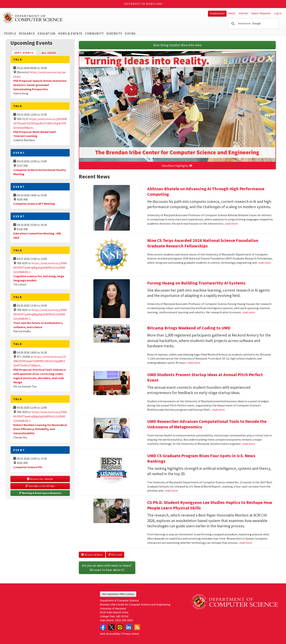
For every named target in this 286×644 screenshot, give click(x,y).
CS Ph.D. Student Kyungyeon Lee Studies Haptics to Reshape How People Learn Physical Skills (210, 505)
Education (47, 33)
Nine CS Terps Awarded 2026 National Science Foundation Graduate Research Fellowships (203, 243)
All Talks (49, 53)
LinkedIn (129, 627)
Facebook (103, 627)
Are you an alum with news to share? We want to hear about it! (107, 568)
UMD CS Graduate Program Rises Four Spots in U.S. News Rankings (201, 458)
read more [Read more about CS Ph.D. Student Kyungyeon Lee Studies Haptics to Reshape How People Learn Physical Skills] (246, 543)
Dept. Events (26, 52)
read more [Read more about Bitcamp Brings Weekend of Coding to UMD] (194, 363)
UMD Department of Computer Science (33, 18)
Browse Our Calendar (40, 479)
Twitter (111, 627)
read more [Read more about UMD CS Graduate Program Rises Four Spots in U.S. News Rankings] (171, 490)
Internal (243, 13)
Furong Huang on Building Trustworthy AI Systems (196, 283)
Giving (130, 33)
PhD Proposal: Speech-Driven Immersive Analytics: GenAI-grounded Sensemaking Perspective (40, 85)
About (232, 13)
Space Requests (261, 13)
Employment (217, 14)
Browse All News (92, 555)
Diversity (114, 33)
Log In (278, 13)
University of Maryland (143, 4)
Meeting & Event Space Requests (40, 493)
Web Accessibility (110, 634)
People (10, 33)
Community (94, 33)
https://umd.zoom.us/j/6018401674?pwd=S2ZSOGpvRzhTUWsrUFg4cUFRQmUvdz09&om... (40, 123)
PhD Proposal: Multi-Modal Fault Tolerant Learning (35, 134)
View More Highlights (177, 166)
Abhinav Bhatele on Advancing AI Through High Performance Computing (206, 191)
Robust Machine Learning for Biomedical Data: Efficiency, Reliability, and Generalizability (40, 429)
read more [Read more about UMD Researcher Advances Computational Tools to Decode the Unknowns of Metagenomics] (249, 444)
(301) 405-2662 (124, 620)
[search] (253, 24)
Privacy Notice (131, 634)
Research (27, 33)
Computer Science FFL (28, 467)
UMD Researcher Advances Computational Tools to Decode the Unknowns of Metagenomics (207, 424)
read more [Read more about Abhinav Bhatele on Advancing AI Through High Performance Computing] (231, 223)
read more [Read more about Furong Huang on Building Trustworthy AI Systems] (249, 312)
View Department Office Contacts (118, 594)
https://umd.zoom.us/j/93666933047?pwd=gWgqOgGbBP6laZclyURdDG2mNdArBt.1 (40, 267)
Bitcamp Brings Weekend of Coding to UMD (189, 328)
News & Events (70, 33)
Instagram (120, 627)
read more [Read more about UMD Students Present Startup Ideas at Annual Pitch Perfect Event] (218, 410)
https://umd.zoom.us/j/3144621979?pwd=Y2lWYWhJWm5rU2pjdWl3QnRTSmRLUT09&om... (40, 361)
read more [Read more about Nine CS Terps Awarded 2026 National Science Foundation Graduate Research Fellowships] (265, 263)
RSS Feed (115, 555)
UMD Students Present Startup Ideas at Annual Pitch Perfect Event (205, 377)
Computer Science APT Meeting (34, 204)
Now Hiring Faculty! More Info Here (177, 45)
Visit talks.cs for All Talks (40, 486)
